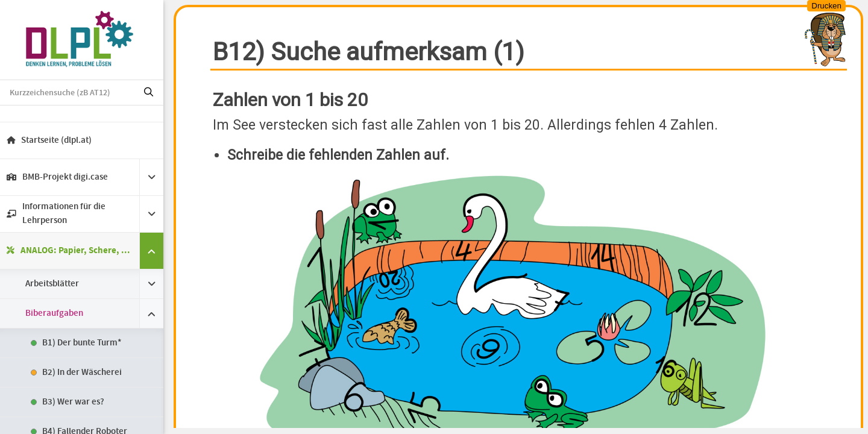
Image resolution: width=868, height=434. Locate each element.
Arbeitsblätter (58, 284)
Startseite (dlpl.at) (55, 140)
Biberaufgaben (60, 313)
